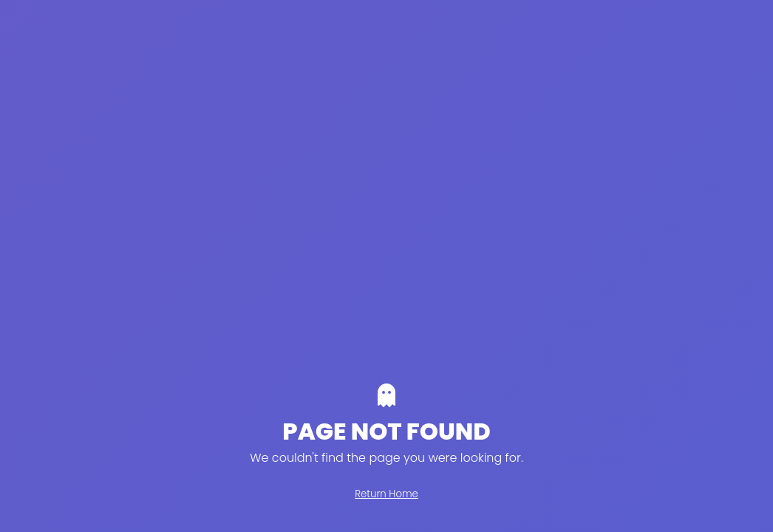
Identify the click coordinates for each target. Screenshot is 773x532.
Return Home (386, 494)
